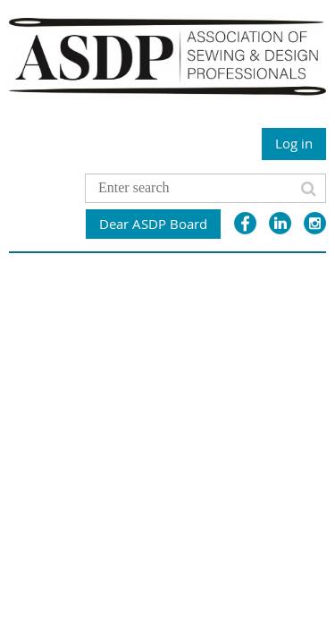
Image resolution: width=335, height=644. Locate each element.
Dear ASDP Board (153, 224)
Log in (294, 143)
